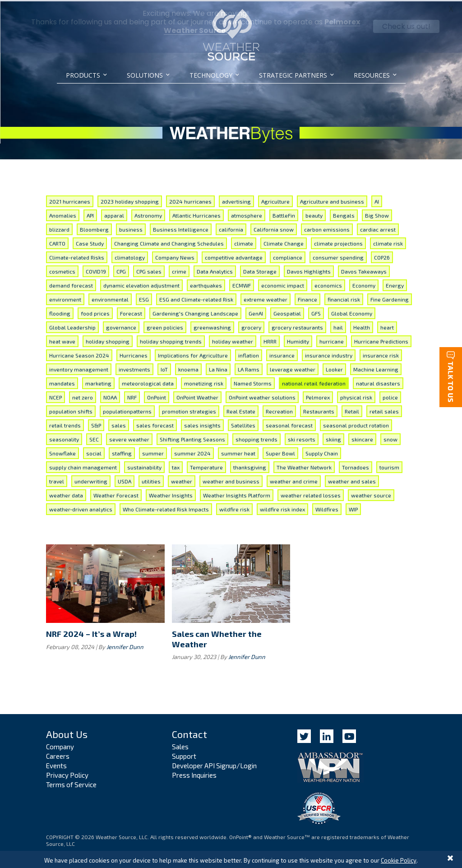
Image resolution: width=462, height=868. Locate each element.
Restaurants (319, 410)
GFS (316, 312)
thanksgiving (250, 466)
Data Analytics (215, 270)
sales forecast (155, 424)
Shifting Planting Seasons (192, 438)
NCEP (55, 396)
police (390, 396)
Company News (175, 256)
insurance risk (381, 354)
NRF (132, 396)
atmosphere (247, 214)
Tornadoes (356, 466)
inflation (249, 354)
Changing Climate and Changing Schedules (169, 242)
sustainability (144, 466)
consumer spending (338, 256)
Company (60, 745)
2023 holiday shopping (130, 200)
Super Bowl (280, 452)
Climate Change (284, 242)
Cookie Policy (399, 860)
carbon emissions (327, 228)
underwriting (91, 480)
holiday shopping (108, 340)
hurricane (332, 340)
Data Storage (260, 270)
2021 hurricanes (70, 200)
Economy (364, 284)
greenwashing (212, 326)
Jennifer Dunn (125, 645)
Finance (307, 298)
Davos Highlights (309, 270)
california (231, 228)
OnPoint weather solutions (262, 396)
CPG (121, 270)
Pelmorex (318, 396)
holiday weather (233, 340)
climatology (130, 256)
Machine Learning (376, 368)
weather (182, 480)
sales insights (202, 424)
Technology (211, 75)
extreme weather (266, 298)
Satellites (243, 424)
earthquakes (206, 284)
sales (119, 424)
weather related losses (311, 494)
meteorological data (148, 382)
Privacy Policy (67, 774)
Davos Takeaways (364, 270)
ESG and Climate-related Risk (196, 298)
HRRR (270, 340)
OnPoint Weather (197, 396)
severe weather (129, 438)
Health (362, 326)
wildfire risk (234, 508)
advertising (236, 200)
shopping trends (256, 438)
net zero (83, 396)
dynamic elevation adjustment (141, 284)
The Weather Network (304, 466)
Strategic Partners (293, 75)
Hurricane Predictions (381, 340)
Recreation (279, 410)
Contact (189, 733)
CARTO (57, 242)
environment (65, 298)
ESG (144, 298)
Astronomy (148, 214)
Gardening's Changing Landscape (195, 312)
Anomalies (63, 214)
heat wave (62, 340)
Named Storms (253, 382)
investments (134, 368)
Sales (180, 745)
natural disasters (378, 382)
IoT (164, 368)
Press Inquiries (194, 774)
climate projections (338, 242)
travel (57, 480)
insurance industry (329, 354)
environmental (110, 298)
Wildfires (327, 508)
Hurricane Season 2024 (79, 354)
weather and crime (294, 480)
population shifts (71, 410)
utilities (151, 480)
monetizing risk (204, 382)
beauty (314, 214)
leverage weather (293, 368)
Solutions (145, 75)
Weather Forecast (116, 494)
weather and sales (352, 480)
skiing (333, 438)
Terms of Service (71, 783)
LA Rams (249, 368)
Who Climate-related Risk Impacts (166, 508)
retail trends (65, 424)
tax (176, 466)
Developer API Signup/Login (214, 764)
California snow (274, 228)
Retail (352, 410)
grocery (251, 326)
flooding (60, 312)
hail (338, 326)
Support (184, 755)
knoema (188, 368)
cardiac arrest (378, 228)
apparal (114, 214)
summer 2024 (192, 452)
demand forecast (71, 284)
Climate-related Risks (77, 256)
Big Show (377, 214)
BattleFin (284, 214)
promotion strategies (189, 410)
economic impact (283, 284)
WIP (353, 508)
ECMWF (242, 284)
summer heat (238, 452)
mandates (62, 382)
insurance (282, 354)
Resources (372, 75)
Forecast (131, 312)
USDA (125, 480)
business (131, 228)
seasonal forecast (289, 424)
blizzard (59, 228)
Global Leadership (72, 326)
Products (83, 75)
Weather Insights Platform (237, 494)
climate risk (388, 242)
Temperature (206, 466)
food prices (95, 312)
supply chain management (83, 466)
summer (153, 452)
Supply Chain (322, 452)
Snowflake (62, 452)
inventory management (79, 368)
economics (328, 284)
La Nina (218, 368)
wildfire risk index (282, 508)
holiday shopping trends (171, 340)
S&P (96, 424)
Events (56, 764)
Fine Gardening (390, 298)
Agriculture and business (332, 200)
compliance (288, 256)
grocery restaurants (297, 326)
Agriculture (275, 200)
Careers (58, 755)
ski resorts (302, 438)
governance (121, 326)
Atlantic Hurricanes (196, 214)
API (90, 214)
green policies (165, 326)
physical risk (356, 396)
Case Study (90, 242)
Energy (395, 284)
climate (244, 242)
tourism (389, 466)
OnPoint (157, 396)
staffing (122, 452)
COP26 (382, 256)
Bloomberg (94, 228)
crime (179, 270)
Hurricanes (134, 354)
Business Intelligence (181, 228)
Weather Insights (171, 494)
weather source (371, 494)
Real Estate (241, 410)
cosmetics (62, 270)
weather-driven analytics (81, 508)
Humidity (298, 340)
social (94, 452)
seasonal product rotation (356, 424)
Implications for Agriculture (193, 354)
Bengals (344, 214)
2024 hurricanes (190, 200)
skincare (362, 438)
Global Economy (352, 312)
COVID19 (96, 270)
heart (387, 326)
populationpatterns (127, 410)
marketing (98, 382)
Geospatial (287, 312)
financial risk (344, 298)
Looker (334, 368)
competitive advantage (234, 256)
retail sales (384, 410)
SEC (94, 438)
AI (377, 200)
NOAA (110, 396)
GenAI (256, 312)
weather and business (231, 480)
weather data (66, 494)
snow (390, 438)
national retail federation (314, 382)
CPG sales (149, 270)
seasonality (64, 438)
